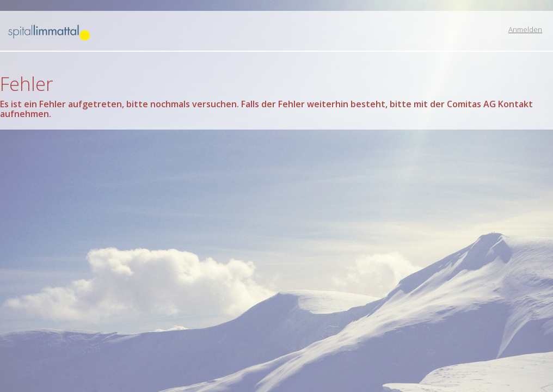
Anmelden (525, 29)
